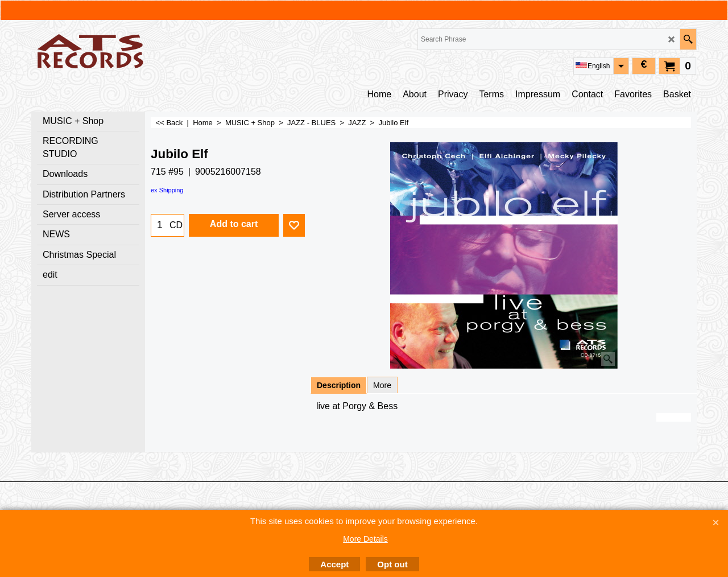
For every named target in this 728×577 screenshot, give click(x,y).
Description (339, 385)
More (382, 385)
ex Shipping (167, 190)
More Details (365, 539)
